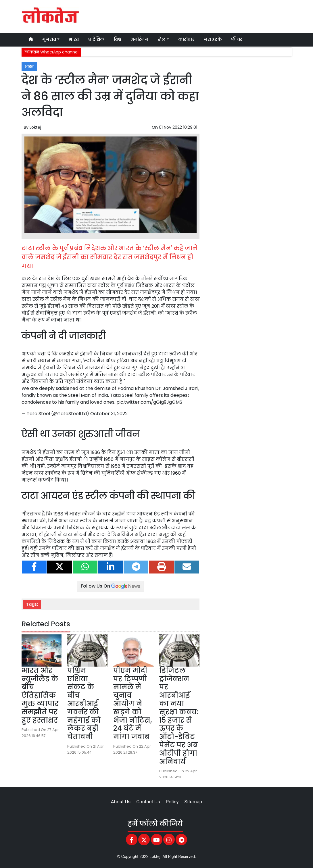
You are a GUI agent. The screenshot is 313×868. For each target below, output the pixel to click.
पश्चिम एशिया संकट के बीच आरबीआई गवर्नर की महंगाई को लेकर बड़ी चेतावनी (84, 704)
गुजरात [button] (49, 39)
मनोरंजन (139, 39)
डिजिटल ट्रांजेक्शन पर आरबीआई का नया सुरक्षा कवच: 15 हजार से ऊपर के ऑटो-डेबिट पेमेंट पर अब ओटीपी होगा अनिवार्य (179, 716)
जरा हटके (213, 39)
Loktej (35, 127)
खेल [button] (162, 39)
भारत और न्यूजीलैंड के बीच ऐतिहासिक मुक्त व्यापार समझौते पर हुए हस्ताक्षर (40, 695)
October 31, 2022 (109, 414)
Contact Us (148, 802)
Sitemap (193, 802)
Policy (172, 802)
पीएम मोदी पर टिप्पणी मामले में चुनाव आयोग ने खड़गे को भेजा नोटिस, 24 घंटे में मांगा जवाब (133, 704)
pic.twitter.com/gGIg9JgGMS (149, 402)
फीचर (237, 39)
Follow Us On (110, 586)
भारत (74, 39)
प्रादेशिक (96, 39)
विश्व (117, 39)
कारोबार (186, 39)
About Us (121, 802)
